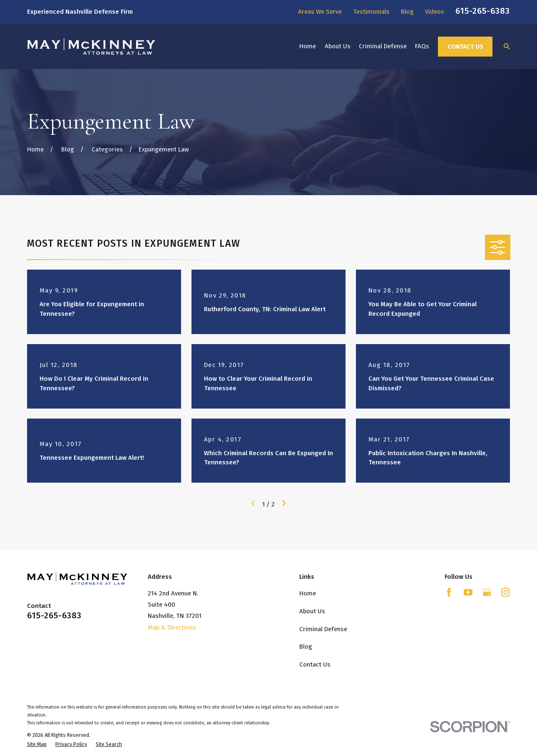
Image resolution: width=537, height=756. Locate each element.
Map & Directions (172, 627)
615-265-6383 (483, 11)
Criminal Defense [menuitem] (383, 46)
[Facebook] (449, 592)
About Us (312, 611)
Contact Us (465, 47)
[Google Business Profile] (487, 592)
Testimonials (371, 12)
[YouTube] (468, 592)
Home (308, 593)
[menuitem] (37, 745)
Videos (435, 12)
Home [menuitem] (308, 46)
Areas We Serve (320, 12)
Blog (407, 12)
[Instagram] (506, 592)
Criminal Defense (323, 629)
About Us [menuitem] (338, 46)
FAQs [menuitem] (422, 46)
